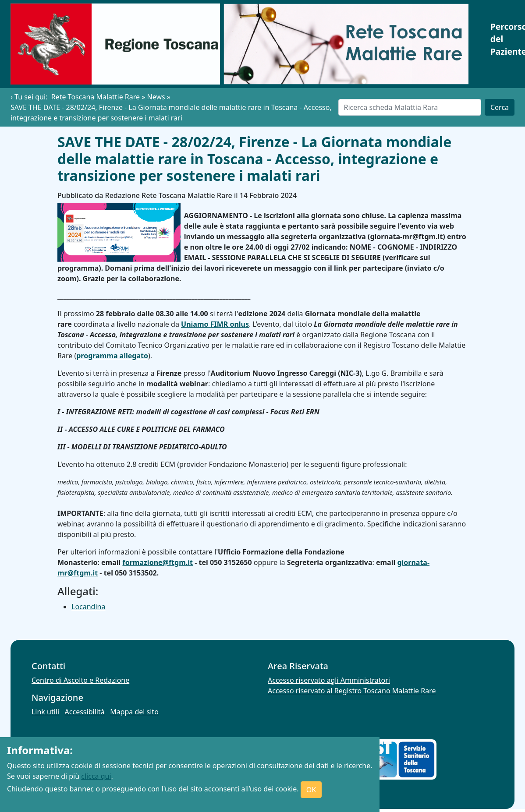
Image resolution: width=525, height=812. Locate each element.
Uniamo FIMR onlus (215, 324)
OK (311, 790)
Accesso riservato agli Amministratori (329, 680)
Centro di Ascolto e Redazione (80, 680)
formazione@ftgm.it (158, 562)
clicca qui (96, 776)
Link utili (45, 712)
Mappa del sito (134, 712)
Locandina (88, 607)
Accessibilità (85, 712)
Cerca (500, 107)
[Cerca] (410, 107)
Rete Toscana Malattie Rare (96, 97)
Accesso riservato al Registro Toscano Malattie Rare (352, 691)
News (156, 97)
